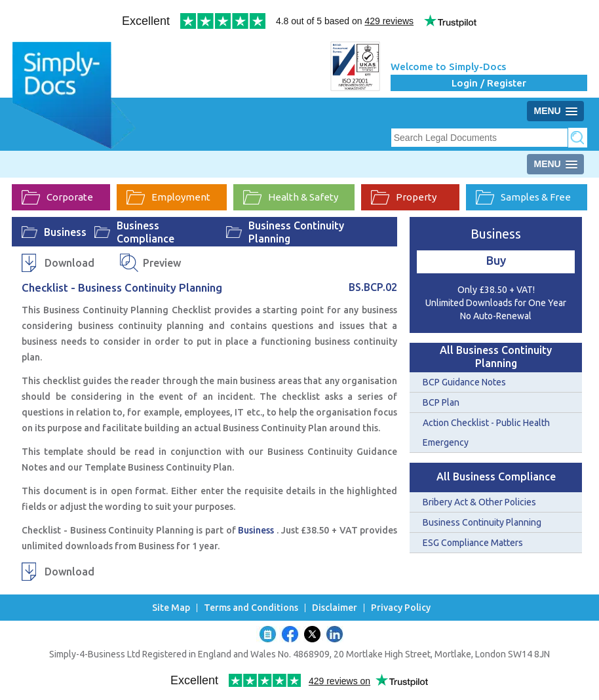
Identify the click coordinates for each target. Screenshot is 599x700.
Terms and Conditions (251, 608)
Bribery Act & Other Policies (479, 502)
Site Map (171, 608)
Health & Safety (291, 197)
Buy (496, 260)
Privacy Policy (401, 608)
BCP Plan (441, 402)
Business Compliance (145, 232)
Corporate (57, 197)
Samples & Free (523, 197)
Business (65, 232)
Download (69, 263)
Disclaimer (335, 608)
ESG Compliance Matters (473, 543)
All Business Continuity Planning (496, 357)
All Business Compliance (496, 476)
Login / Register (489, 83)
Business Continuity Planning (296, 232)
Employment (168, 197)
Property (404, 197)
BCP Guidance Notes (464, 382)
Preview (162, 263)
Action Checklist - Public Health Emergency (486, 433)
